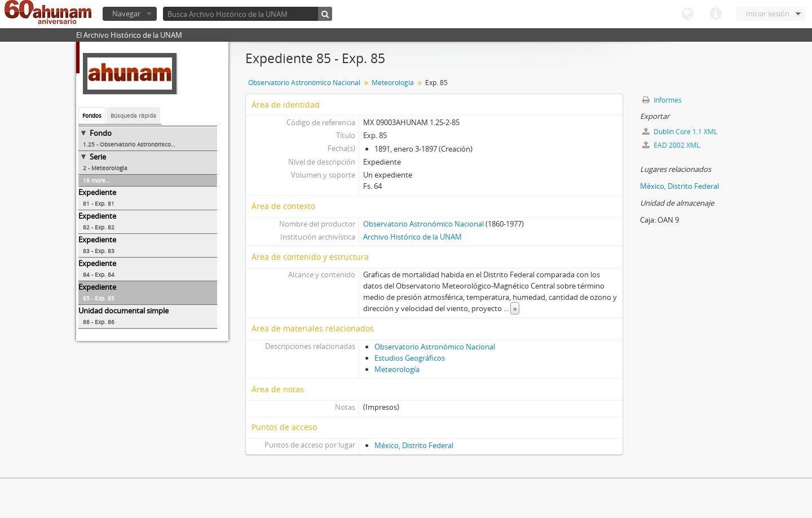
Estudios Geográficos (410, 358)
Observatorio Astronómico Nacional (304, 83)
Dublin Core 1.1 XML (680, 132)
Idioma (687, 14)
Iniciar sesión (768, 14)
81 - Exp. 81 (99, 203)
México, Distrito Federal (414, 445)
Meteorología (393, 83)
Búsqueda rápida (133, 116)
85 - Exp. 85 (99, 298)
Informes (662, 100)
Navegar (126, 14)
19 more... (97, 180)
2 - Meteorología (105, 168)
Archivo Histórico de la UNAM (412, 237)
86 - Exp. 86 (99, 322)
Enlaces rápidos (716, 14)
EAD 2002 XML (671, 145)
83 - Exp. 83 (99, 251)
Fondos (92, 116)
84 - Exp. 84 (99, 275)
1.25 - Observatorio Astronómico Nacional (140, 144)
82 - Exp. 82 (99, 227)
